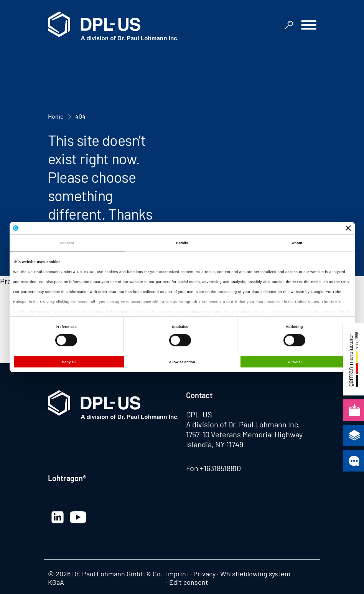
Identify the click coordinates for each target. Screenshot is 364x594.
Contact (199, 395)
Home (56, 116)
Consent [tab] (67, 243)
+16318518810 (220, 468)
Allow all (295, 362)
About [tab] (297, 243)
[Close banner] (348, 228)
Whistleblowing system (255, 574)
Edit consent (189, 582)
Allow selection (182, 362)
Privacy (204, 574)
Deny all (69, 362)
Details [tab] (182, 243)
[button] (309, 26)
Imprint (177, 574)
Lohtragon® (67, 478)
